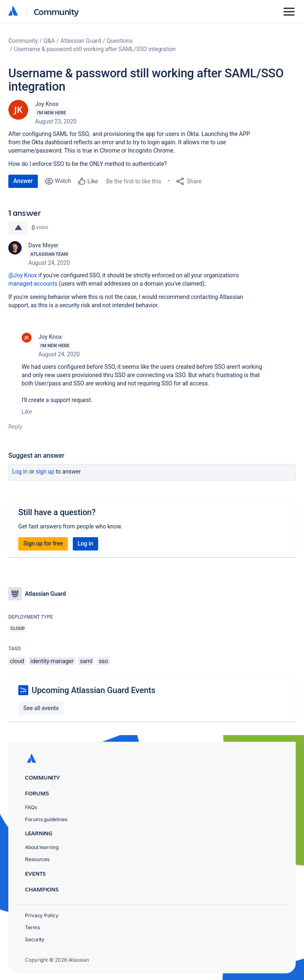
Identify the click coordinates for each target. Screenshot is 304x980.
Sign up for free (43, 543)
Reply (15, 427)
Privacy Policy (42, 915)
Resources (37, 859)
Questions (120, 41)
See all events (41, 708)
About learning (42, 847)
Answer (23, 181)
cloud (17, 661)
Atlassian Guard (81, 41)
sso (104, 661)
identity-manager (52, 661)
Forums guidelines (46, 819)
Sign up (45, 471)
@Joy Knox (23, 275)
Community (56, 11)
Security (35, 939)
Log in (20, 471)
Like (27, 412)
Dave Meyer (43, 245)
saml (86, 661)
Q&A (49, 41)
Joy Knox (47, 104)
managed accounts (33, 284)
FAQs (31, 807)
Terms (32, 927)
